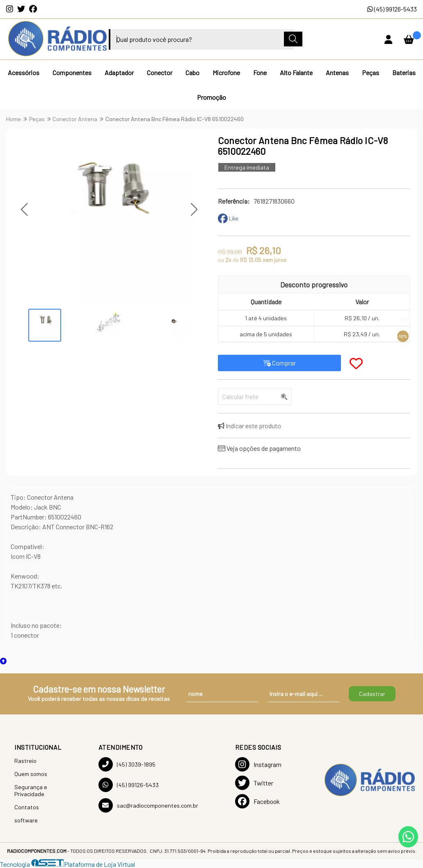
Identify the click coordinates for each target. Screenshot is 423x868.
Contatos (27, 807)
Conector (160, 72)
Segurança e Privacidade (31, 790)
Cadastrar (372, 694)
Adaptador (119, 72)
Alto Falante (296, 72)
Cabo (192, 72)
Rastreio (25, 761)
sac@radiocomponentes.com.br (148, 805)
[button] (24, 209)
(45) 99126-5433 (392, 9)
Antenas (337, 72)
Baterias (404, 72)
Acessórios (24, 72)
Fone (260, 72)
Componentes (72, 72)
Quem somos (31, 774)
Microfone (226, 72)
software (26, 820)
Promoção (211, 97)
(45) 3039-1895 (127, 764)
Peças (370, 72)
